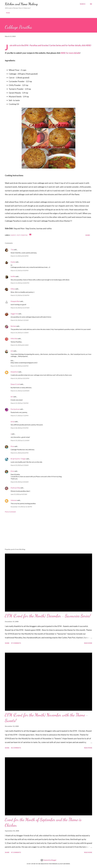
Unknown (14, 500)
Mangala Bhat (15, 301)
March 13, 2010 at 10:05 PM (20, 283)
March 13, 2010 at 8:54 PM (20, 256)
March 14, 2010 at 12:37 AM (20, 308)
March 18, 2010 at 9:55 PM (20, 428)
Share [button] (88, 235)
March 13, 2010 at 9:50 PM (20, 270)
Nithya (13, 289)
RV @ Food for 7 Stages (18, 459)
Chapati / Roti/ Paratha (19, 235)
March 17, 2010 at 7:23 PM (20, 415)
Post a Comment (10, 512)
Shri (12, 397)
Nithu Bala (14, 338)
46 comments (16, 748)
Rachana (13, 326)
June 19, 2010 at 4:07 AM (19, 494)
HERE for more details (70, 53)
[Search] (83, 4)
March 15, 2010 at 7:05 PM (20, 403)
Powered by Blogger (48, 860)
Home (8, 13)
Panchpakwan (15, 409)
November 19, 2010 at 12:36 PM (21, 507)
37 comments (16, 643)
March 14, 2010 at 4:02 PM (20, 366)
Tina (12, 249)
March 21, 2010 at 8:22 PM (20, 453)
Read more (88, 643)
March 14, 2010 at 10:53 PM (20, 378)
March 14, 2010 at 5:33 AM (20, 333)
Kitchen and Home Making (21, 4)
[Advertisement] (48, 532)
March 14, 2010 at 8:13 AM (20, 345)
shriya (13, 421)
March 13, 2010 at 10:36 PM (20, 295)
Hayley (13, 262)
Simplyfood (14, 372)
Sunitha (13, 276)
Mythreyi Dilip (15, 488)
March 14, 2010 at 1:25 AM (20, 320)
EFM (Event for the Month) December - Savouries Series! (48, 616)
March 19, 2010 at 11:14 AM (20, 440)
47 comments (16, 852)
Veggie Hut (14, 314)
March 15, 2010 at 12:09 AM (20, 391)
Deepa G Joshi (15, 384)
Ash (12, 351)
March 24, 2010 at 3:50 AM (20, 482)
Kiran (12, 446)
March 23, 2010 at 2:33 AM (20, 465)
